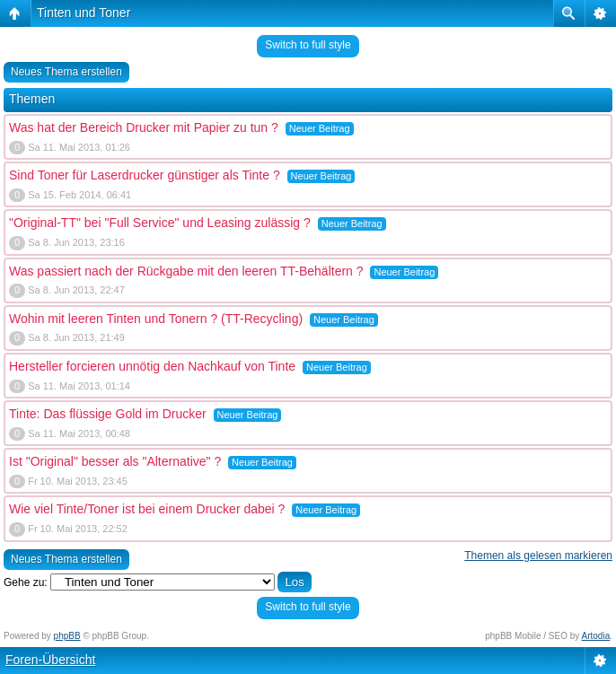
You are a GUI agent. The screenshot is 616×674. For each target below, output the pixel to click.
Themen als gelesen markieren (538, 556)
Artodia (596, 636)
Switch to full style (308, 45)
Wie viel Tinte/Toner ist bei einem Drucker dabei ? (147, 509)
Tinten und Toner (84, 13)
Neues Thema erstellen (66, 72)
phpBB (67, 636)
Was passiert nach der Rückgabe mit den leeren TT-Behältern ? (186, 271)
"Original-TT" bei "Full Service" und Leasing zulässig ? (160, 223)
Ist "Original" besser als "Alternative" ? (115, 461)
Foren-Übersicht (50, 660)
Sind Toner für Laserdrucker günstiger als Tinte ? (145, 175)
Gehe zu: (26, 582)
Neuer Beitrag (320, 128)
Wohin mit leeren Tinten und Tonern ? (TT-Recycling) (156, 319)
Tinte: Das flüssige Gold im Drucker (108, 414)
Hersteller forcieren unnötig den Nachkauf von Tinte (152, 366)
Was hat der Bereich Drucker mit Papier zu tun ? (144, 127)
